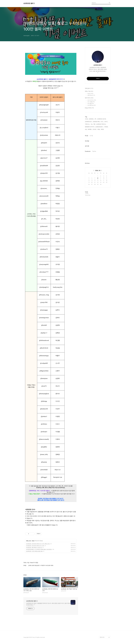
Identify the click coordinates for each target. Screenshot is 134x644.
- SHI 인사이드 (91, 100)
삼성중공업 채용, (96, 122)
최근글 (86, 136)
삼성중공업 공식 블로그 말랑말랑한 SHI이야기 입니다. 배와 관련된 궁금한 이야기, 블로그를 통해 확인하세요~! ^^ (48, 604)
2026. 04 (98, 171)
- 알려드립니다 (91, 95)
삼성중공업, (91, 119)
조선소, (102, 122)
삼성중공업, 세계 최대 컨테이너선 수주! (35, 546)
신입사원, (94, 129)
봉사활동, (90, 129)
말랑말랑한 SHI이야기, (90, 127)
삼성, (86, 129)
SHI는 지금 (28, 541)
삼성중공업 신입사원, (102, 119)
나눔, (92, 124)
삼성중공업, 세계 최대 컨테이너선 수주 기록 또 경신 (38, 544)
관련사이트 (102, 637)
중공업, (102, 129)
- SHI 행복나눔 (91, 105)
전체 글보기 (89, 88)
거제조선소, (87, 124)
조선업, (86, 119)
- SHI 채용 (90, 104)
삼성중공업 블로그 (29, 3)
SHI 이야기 (89, 98)
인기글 (91, 136)
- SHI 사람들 (91, 102)
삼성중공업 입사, (88, 122)
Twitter (94, 151)
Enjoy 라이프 (89, 108)
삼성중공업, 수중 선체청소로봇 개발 (34, 551)
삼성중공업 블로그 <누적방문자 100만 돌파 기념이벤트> (39, 549)
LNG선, (106, 122)
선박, (95, 119)
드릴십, (99, 129)
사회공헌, (106, 127)
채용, (94, 124)
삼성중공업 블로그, (99, 127)
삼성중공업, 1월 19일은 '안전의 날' (34, 547)
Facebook (88, 151)
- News (33, 541)
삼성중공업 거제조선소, (101, 124)
